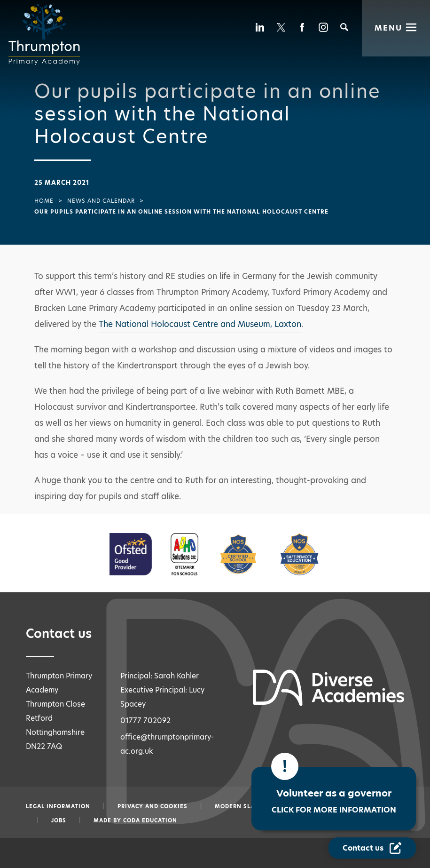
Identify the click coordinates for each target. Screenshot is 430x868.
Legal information (58, 806)
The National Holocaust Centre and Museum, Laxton (200, 324)
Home (44, 201)
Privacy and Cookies (152, 806)
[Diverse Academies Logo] (47, 34)
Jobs (59, 820)
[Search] (344, 27)
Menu (388, 27)
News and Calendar (101, 201)
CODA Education (150, 820)
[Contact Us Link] (373, 848)
